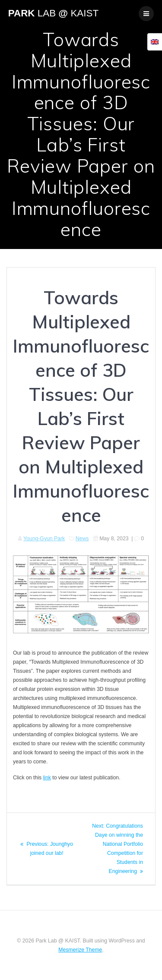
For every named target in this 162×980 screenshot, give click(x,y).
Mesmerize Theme (80, 950)
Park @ (53, 13)
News (82, 539)
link (47, 778)
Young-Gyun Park (44, 539)
